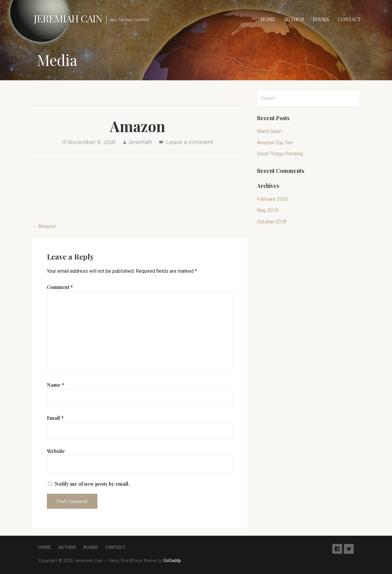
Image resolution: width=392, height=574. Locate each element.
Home (268, 19)
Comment (60, 287)
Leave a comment (190, 142)
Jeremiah (140, 142)
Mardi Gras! (269, 131)
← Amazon (44, 226)
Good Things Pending (280, 154)
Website (56, 451)
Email (55, 418)
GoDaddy (172, 561)
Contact (349, 19)
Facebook (337, 549)
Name (56, 385)
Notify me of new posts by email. (92, 484)
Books (321, 19)
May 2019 (268, 210)
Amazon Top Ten (275, 143)
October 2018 (272, 222)
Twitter (349, 549)
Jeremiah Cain (68, 18)
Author (294, 19)
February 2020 (272, 199)
